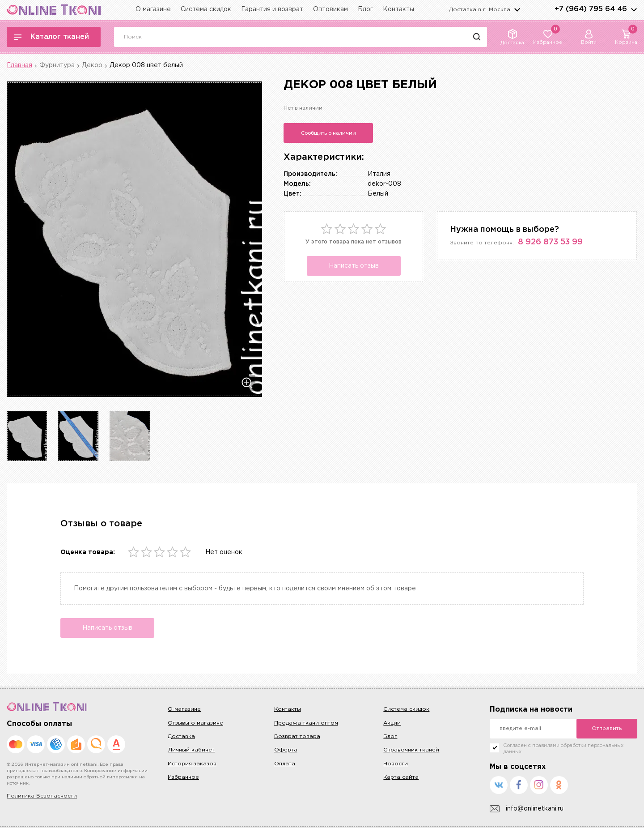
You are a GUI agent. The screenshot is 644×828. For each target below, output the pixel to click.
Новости (396, 764)
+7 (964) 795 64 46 (591, 9)
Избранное (183, 777)
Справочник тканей (411, 750)
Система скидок (206, 9)
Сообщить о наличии (328, 133)
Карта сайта (401, 777)
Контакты (398, 9)
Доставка (181, 736)
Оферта (286, 750)
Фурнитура (57, 65)
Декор (92, 65)
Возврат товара (297, 736)
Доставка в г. (480, 10)
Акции (392, 723)
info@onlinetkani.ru (527, 809)
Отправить (607, 728)
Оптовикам (330, 9)
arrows (634, 9)
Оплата (285, 764)
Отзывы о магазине (195, 723)
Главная (19, 65)
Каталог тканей (52, 37)
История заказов (192, 764)
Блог (365, 9)
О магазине (153, 9)
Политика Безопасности (42, 796)
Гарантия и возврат (272, 9)
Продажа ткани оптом (306, 723)
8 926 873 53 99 (550, 242)
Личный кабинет (191, 750)
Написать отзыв (354, 266)
